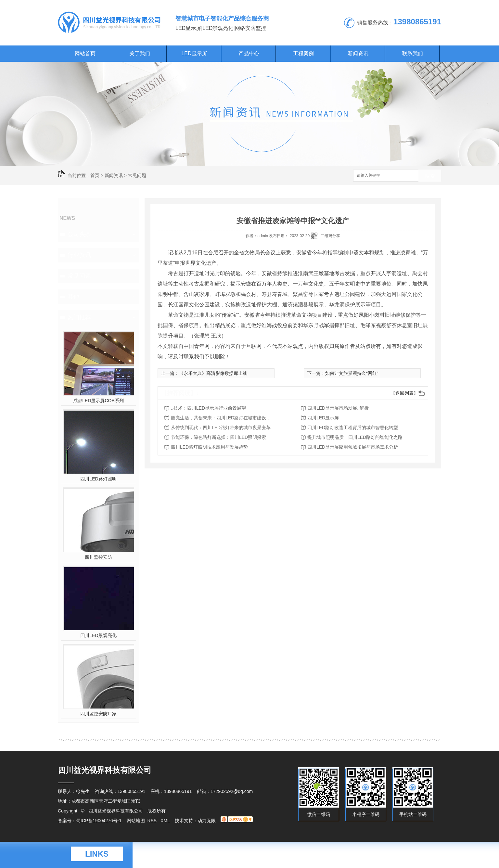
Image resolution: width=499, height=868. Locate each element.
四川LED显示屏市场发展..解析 (338, 408)
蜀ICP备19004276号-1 (99, 821)
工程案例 (303, 53)
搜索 (430, 176)
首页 (95, 175)
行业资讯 (79, 255)
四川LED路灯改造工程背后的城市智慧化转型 (353, 428)
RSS (153, 821)
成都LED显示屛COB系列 (98, 401)
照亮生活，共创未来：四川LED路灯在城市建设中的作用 (223, 418)
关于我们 (140, 53)
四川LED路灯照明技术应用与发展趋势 (209, 447)
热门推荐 (79, 317)
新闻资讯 (358, 53)
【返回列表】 (404, 393)
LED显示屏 (194, 53)
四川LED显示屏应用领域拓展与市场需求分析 (353, 447)
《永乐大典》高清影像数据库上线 (213, 373)
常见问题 (137, 175)
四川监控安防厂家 (98, 714)
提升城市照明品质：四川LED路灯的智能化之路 (355, 437)
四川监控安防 (98, 557)
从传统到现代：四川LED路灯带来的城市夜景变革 (221, 428)
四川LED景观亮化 (98, 635)
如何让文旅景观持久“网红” (352, 373)
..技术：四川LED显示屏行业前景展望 (208, 408)
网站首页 (85, 53)
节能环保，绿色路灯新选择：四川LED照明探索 (218, 437)
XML (166, 821)
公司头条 (79, 234)
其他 (73, 297)
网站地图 (136, 821)
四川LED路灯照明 (98, 479)
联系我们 (413, 53)
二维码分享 (330, 236)
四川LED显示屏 (323, 418)
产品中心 (249, 53)
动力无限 (207, 821)
